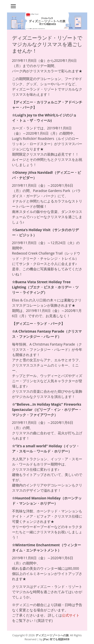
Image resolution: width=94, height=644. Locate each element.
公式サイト (71, 615)
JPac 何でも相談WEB (56, 639)
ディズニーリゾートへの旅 (52, 635)
